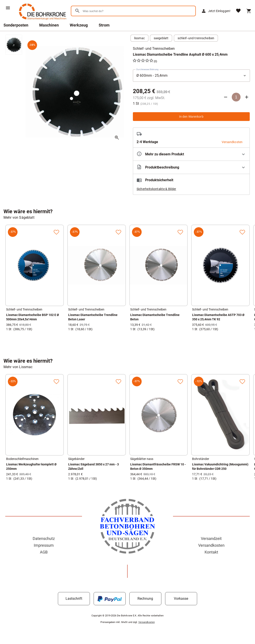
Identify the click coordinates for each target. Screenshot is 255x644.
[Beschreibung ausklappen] (191, 167)
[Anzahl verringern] (226, 97)
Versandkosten (211, 545)
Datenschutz (44, 538)
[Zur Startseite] (42, 21)
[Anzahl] (236, 97)
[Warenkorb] (249, 11)
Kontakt (211, 552)
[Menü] (8, 8)
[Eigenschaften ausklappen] (191, 154)
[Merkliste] (238, 11)
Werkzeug (79, 25)
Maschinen (49, 25)
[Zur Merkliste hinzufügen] (56, 232)
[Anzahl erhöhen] (247, 97)
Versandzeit (211, 538)
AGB (44, 552)
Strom (104, 25)
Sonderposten (16, 25)
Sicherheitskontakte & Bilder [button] (156, 189)
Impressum (44, 545)
